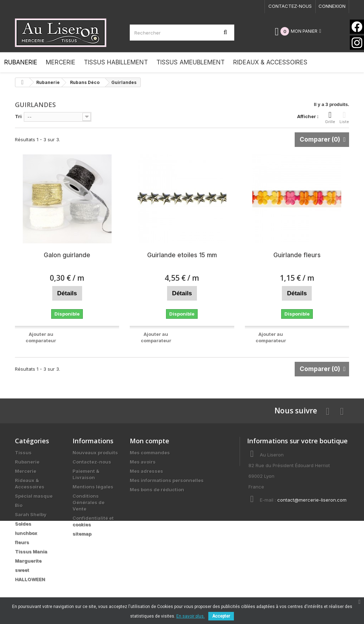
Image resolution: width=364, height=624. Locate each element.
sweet (22, 570)
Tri (18, 116)
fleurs (22, 542)
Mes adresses (146, 471)
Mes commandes (150, 453)
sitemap (82, 534)
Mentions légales (93, 487)
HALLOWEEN (30, 579)
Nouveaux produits (95, 453)
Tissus (23, 453)
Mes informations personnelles (167, 480)
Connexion (332, 6)
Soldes (23, 524)
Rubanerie (27, 462)
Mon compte (149, 441)
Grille (330, 117)
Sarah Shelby (31, 514)
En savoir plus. (191, 616)
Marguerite (28, 561)
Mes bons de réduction (157, 490)
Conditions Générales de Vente (89, 502)
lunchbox (26, 533)
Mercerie (26, 471)
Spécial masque (34, 496)
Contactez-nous (290, 6)
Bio (19, 505)
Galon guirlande (67, 255)
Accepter (221, 616)
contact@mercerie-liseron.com (312, 500)
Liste (344, 117)
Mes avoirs (143, 462)
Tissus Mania (31, 551)
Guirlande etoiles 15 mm (182, 255)
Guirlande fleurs (297, 255)
